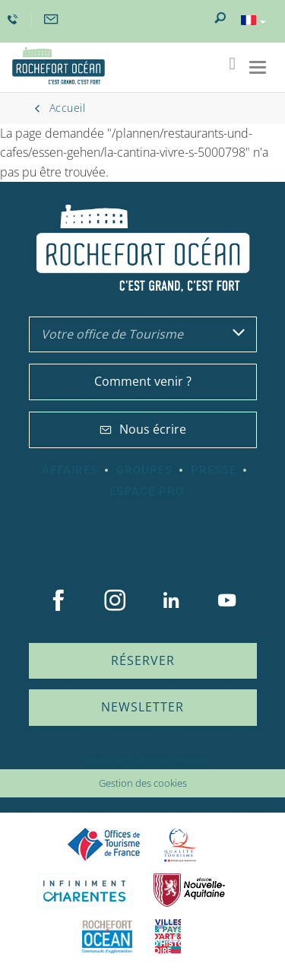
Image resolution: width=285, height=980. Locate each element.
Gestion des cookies (143, 783)
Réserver (143, 660)
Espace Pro (147, 492)
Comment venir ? (143, 381)
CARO (107, 936)
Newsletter (142, 707)
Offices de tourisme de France (104, 845)
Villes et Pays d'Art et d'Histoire (168, 936)
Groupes (144, 470)
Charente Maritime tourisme (84, 891)
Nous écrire (143, 429)
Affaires (70, 470)
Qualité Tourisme (180, 845)
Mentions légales (172, 760)
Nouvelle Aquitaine (189, 891)
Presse (214, 470)
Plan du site (102, 760)
